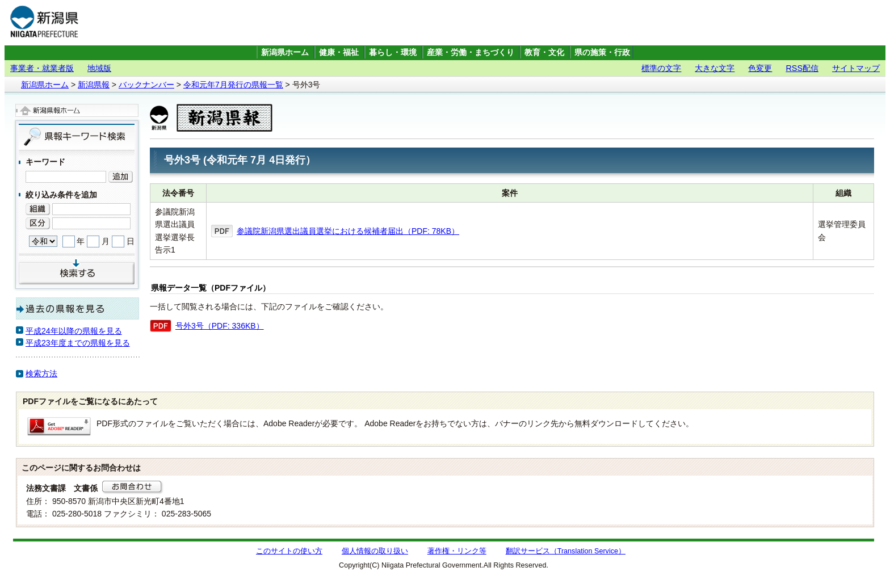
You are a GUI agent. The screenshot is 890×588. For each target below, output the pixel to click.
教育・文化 (544, 52)
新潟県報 (94, 85)
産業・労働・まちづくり (471, 52)
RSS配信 (802, 68)
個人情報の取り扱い (375, 551)
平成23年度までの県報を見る (78, 343)
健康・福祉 (339, 52)
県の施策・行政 (602, 52)
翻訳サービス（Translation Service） (566, 551)
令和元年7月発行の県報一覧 (233, 85)
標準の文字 (661, 68)
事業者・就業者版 (42, 68)
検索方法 (41, 373)
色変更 (760, 68)
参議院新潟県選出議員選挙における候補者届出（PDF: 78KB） (348, 231)
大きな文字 (715, 68)
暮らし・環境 (393, 52)
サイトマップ (856, 68)
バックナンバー (146, 85)
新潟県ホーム (285, 52)
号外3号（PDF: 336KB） (220, 326)
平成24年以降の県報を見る (74, 331)
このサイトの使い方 (289, 551)
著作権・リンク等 (457, 551)
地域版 (99, 68)
